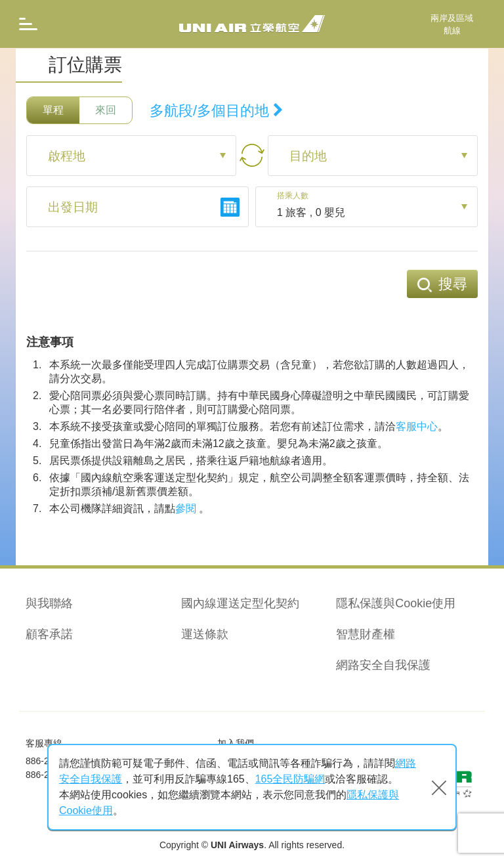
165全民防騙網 (290, 779)
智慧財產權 (366, 634)
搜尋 (442, 284)
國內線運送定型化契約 (240, 603)
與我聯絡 (49, 603)
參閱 (186, 508)
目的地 (309, 157)
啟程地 (68, 157)
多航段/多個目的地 (217, 111)
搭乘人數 (295, 196)
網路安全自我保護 (383, 665)
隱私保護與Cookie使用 (396, 603)
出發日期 (74, 208)
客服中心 (417, 426)
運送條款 (205, 634)
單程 (53, 110)
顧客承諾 (49, 634)
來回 (106, 110)
